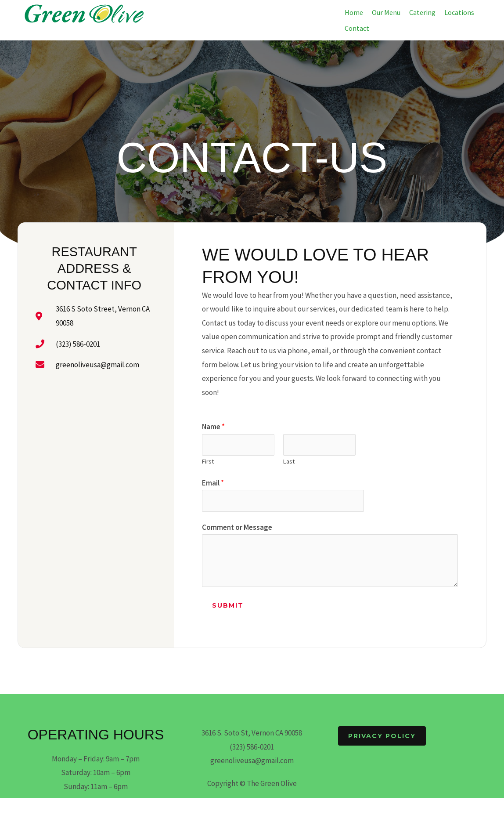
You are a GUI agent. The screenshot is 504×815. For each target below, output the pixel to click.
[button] (461, 12)
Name (213, 427)
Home (354, 12)
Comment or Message (237, 527)
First (208, 461)
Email (213, 483)
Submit (228, 606)
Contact (357, 28)
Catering (422, 12)
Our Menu (386, 12)
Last (289, 461)
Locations (459, 12)
